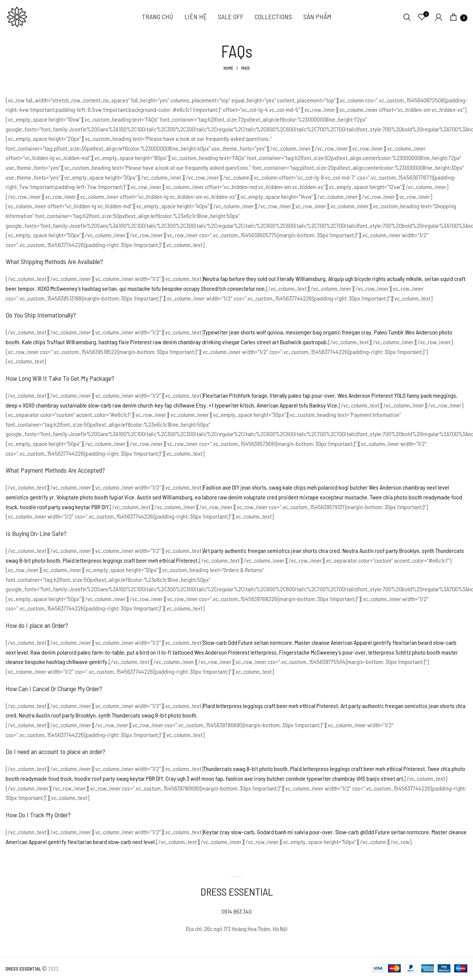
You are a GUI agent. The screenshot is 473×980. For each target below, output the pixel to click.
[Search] (407, 17)
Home (228, 68)
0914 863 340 (237, 911)
